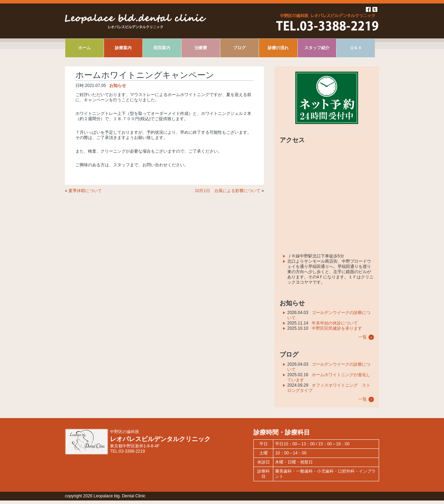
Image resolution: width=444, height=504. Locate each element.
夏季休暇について (85, 191)
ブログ (239, 48)
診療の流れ (278, 48)
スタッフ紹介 (317, 48)
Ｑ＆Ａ (356, 48)
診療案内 (123, 48)
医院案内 (162, 48)
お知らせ (118, 86)
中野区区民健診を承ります (337, 328)
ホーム (84, 48)
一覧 (363, 337)
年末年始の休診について (335, 323)
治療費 (201, 48)
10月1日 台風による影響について (228, 191)
